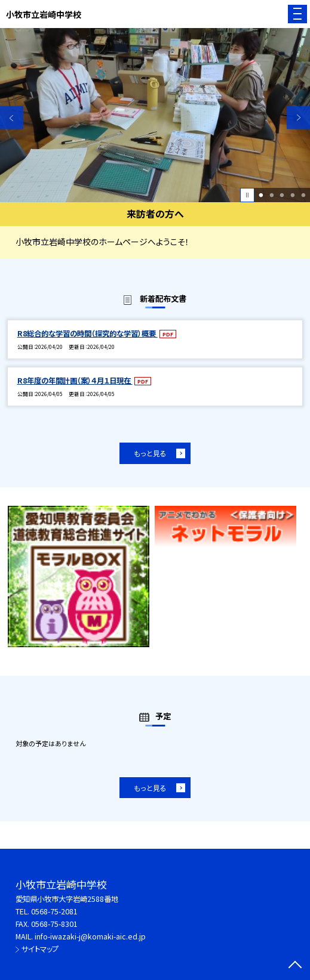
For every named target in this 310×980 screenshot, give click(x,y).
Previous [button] (12, 118)
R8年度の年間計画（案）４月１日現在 (75, 381)
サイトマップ (40, 949)
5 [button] (303, 195)
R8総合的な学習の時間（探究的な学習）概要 (88, 333)
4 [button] (293, 195)
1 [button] (261, 195)
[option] (155, 115)
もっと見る (150, 453)
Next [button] (298, 118)
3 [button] (282, 195)
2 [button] (271, 195)
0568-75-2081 (54, 911)
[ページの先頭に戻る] (295, 966)
